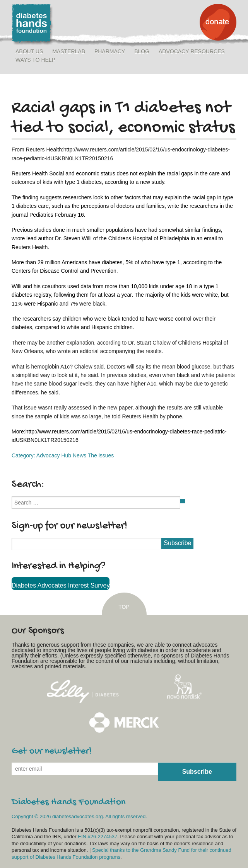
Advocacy (48, 455)
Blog (142, 51)
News (80, 455)
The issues (101, 455)
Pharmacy (110, 51)
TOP (124, 607)
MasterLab (69, 51)
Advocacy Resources (192, 51)
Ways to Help (35, 60)
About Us (29, 51)
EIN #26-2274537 (97, 837)
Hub (66, 455)
